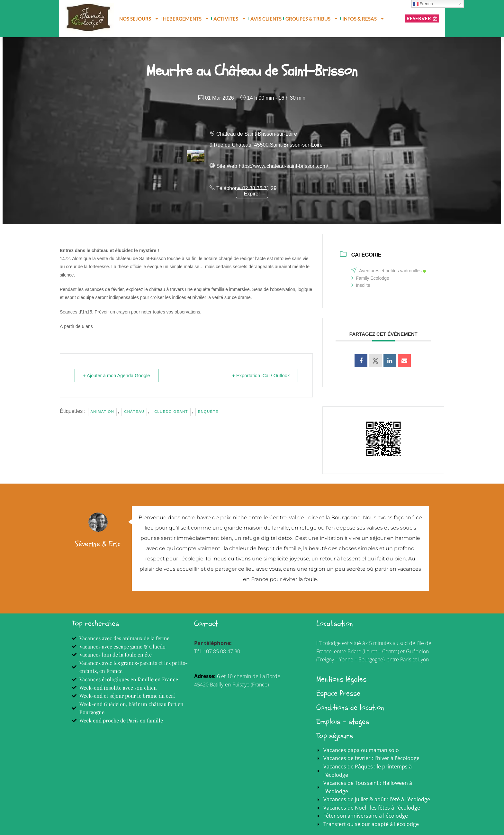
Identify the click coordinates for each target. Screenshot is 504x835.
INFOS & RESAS (364, 19)
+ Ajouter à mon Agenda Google (118, 375)
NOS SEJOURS (139, 19)
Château (134, 412)
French (423, 4)
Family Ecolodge (370, 278)
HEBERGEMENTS (186, 19)
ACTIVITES (230, 19)
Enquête (208, 412)
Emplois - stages (343, 722)
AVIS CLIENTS (266, 19)
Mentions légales (341, 679)
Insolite (361, 285)
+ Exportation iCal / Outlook (259, 375)
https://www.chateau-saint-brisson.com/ (283, 166)
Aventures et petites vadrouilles (388, 271)
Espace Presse (338, 693)
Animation (103, 412)
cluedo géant (171, 412)
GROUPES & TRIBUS (312, 19)
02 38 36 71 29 (260, 188)
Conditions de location (350, 708)
